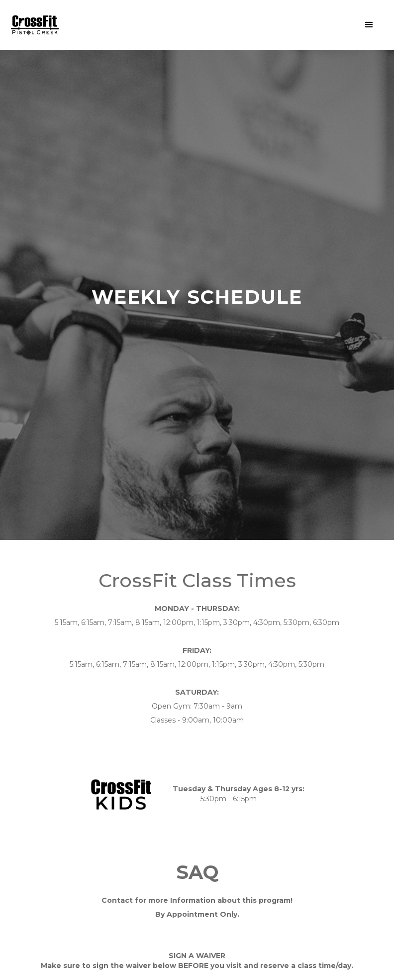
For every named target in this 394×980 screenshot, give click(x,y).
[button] (369, 25)
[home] (35, 25)
